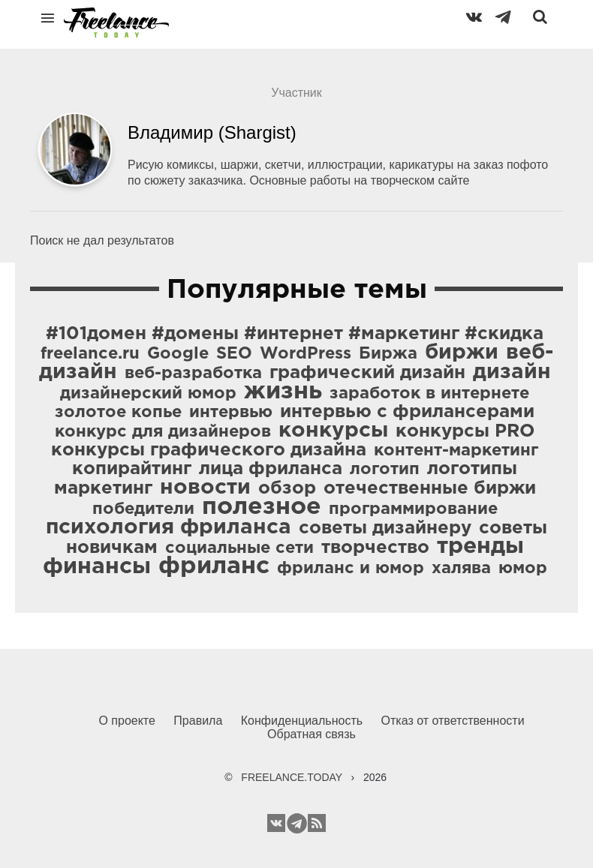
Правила (198, 721)
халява (461, 569)
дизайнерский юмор (148, 394)
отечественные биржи (430, 488)
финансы (97, 567)
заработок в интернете (429, 394)
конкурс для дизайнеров (163, 432)
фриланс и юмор (351, 569)
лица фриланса (271, 469)
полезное (262, 507)
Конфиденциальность (302, 721)
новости (205, 488)
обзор (287, 488)
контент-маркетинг (456, 451)
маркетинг (103, 488)
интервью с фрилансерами (407, 412)
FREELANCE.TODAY (292, 777)
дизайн (512, 372)
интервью (231, 413)
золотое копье (118, 413)
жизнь (283, 392)
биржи (462, 353)
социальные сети (239, 548)
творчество (375, 548)
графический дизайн (367, 373)
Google (178, 354)
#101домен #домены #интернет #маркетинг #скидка (295, 334)
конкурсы (333, 431)
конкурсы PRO (465, 431)
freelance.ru (90, 354)
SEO (234, 354)
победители (143, 509)
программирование (413, 509)
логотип (385, 470)
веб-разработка (193, 374)
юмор (523, 569)
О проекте (126, 721)
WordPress (306, 354)
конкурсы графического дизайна (209, 450)
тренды (480, 547)
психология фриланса (169, 527)
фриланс (214, 566)
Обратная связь (312, 734)
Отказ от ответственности (453, 721)
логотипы (472, 469)
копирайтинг (132, 469)
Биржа (388, 354)
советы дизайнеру (385, 528)
